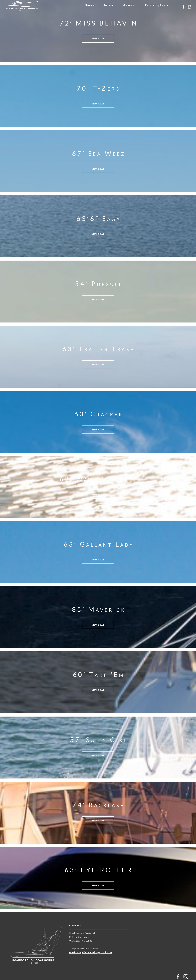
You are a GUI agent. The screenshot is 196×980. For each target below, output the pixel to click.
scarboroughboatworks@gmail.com (90, 952)
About (109, 6)
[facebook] (184, 5)
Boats (89, 6)
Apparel (129, 6)
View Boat (98, 39)
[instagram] (189, 5)
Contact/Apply (157, 6)
